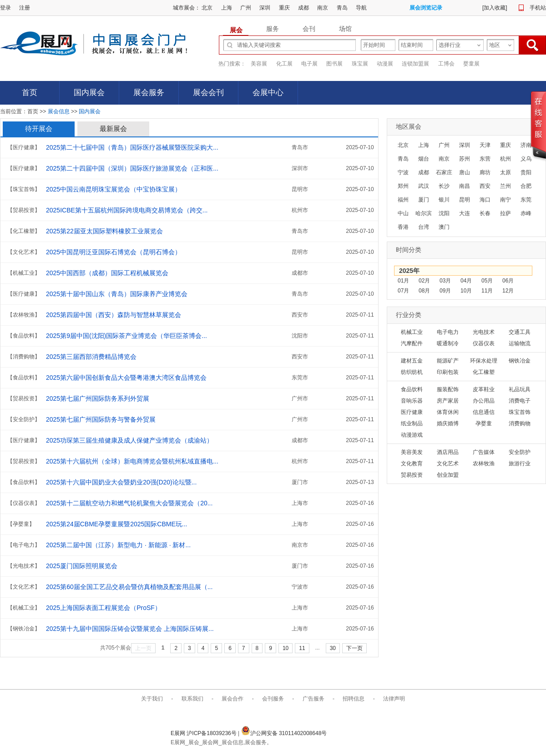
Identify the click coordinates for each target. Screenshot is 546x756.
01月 (403, 281)
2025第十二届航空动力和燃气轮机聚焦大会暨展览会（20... (129, 503)
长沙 (444, 186)
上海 (227, 8)
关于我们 (152, 699)
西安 (485, 186)
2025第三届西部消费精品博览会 (91, 357)
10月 (466, 291)
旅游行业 (520, 464)
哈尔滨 (424, 213)
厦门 (424, 200)
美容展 (259, 64)
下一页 (354, 648)
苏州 (465, 159)
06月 (508, 281)
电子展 (309, 64)
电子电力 (448, 332)
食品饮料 (412, 389)
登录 (5, 8)
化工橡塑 (484, 372)
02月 (424, 281)
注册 (25, 8)
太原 (506, 172)
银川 (444, 200)
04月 (466, 281)
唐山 (465, 172)
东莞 (526, 200)
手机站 (538, 8)
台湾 (424, 227)
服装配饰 (448, 389)
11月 (487, 291)
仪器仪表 (484, 343)
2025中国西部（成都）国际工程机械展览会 (107, 273)
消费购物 (520, 423)
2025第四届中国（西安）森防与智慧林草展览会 (114, 315)
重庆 (284, 8)
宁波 (403, 172)
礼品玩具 (520, 389)
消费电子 (520, 401)
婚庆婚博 (448, 423)
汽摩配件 (412, 343)
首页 (30, 93)
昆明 (465, 200)
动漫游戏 (412, 435)
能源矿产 (448, 361)
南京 (323, 8)
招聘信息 (354, 699)
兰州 (506, 186)
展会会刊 (208, 93)
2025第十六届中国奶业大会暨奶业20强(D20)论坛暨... (121, 482)
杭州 (506, 159)
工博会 (446, 64)
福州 (403, 200)
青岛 (342, 8)
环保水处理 (484, 361)
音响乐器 (412, 401)
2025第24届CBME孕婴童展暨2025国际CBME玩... (116, 524)
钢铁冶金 (520, 361)
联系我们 (192, 699)
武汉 (424, 186)
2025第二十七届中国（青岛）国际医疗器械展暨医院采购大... (132, 147)
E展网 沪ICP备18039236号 (204, 733)
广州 (246, 8)
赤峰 (526, 213)
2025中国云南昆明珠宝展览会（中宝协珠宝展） (114, 189)
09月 (445, 291)
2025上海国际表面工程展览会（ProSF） (104, 608)
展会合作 (233, 699)
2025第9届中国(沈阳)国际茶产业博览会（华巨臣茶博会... (126, 336)
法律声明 (394, 699)
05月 (487, 281)
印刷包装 (448, 372)
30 (333, 648)
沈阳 (444, 213)
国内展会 (89, 93)
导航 (361, 8)
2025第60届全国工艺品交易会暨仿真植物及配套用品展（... (129, 587)
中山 (403, 213)
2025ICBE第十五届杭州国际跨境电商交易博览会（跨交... (127, 210)
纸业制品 (412, 423)
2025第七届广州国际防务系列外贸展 (98, 398)
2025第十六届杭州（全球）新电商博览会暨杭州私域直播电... (132, 461)
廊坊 (485, 172)
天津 (485, 145)
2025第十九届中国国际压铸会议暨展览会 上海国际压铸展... (130, 629)
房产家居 (448, 401)
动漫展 (385, 64)
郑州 (403, 186)
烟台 (424, 159)
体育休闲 (448, 412)
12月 (508, 291)
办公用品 (484, 401)
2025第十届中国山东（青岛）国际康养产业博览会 (117, 294)
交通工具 (520, 332)
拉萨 (506, 213)
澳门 (444, 227)
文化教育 (412, 464)
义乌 (526, 159)
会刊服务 (273, 699)
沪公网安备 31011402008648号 (284, 733)
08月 (424, 291)
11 (302, 648)
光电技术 (484, 332)
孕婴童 (484, 423)
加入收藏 (495, 8)
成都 (303, 8)
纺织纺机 (412, 372)
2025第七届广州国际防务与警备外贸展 (101, 419)
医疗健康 (412, 412)
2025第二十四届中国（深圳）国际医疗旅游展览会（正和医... (132, 168)
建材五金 (412, 361)
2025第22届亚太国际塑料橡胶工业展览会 (104, 231)
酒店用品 (448, 452)
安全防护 (520, 452)
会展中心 (268, 93)
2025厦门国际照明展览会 (82, 566)
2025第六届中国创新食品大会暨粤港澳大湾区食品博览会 (126, 378)
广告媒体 (484, 452)
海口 (485, 200)
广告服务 (313, 699)
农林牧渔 (484, 464)
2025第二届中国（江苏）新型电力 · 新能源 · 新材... (118, 545)
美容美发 (412, 452)
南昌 (465, 186)
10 (286, 648)
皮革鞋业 (484, 389)
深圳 (265, 8)
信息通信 (484, 412)
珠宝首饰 (520, 412)
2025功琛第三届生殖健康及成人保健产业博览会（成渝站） (129, 440)
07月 (403, 291)
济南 (526, 145)
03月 (445, 281)
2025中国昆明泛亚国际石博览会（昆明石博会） (114, 252)
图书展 (334, 64)
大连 (465, 213)
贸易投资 (412, 475)
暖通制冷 (448, 343)
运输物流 (520, 343)
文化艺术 (448, 464)
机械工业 (412, 332)
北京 (207, 8)
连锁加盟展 (415, 64)
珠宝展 (360, 64)
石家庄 (444, 172)
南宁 (506, 200)
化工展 (284, 64)
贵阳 (526, 172)
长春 (485, 213)
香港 (403, 227)
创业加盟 (448, 475)
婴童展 (471, 64)
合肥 (526, 186)
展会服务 (149, 93)
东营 (485, 159)
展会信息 (59, 111)
